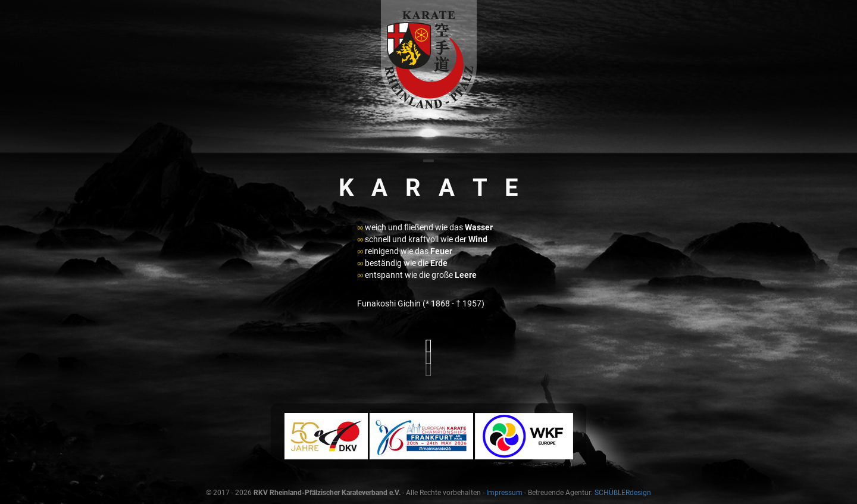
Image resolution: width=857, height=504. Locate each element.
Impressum (504, 493)
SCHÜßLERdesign (623, 493)
